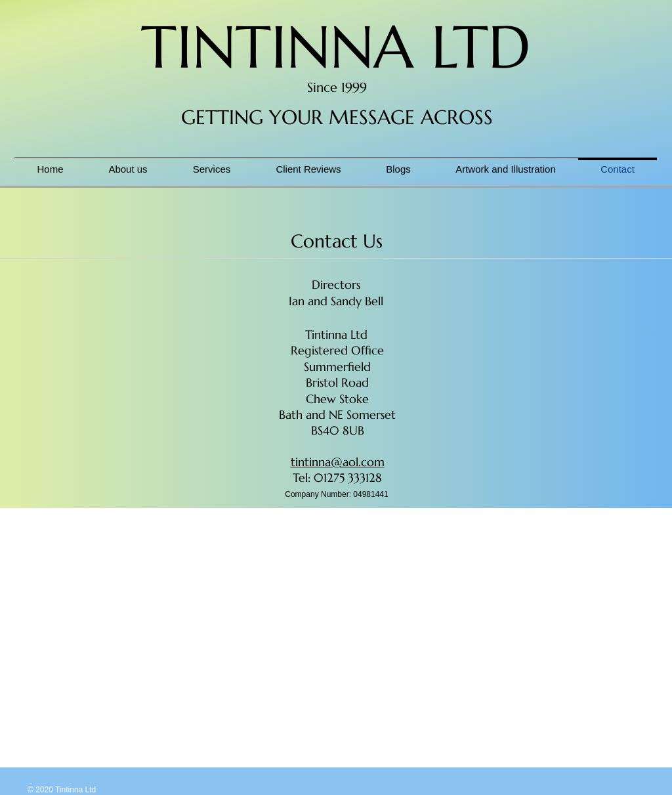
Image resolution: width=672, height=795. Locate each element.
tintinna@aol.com (338, 462)
